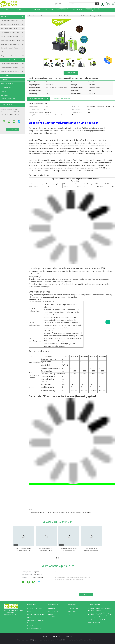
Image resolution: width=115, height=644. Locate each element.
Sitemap (44, 636)
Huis (7, 10)
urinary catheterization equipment (81, 513)
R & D (70, 614)
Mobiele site (70, 636)
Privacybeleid (56, 636)
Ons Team (52, 617)
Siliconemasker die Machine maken (12, 68)
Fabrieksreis (49, 10)
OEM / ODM (72, 611)
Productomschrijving (62, 99)
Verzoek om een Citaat (92, 10)
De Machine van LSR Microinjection (12, 48)
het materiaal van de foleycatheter (59, 513)
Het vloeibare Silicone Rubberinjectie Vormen (13, 32)
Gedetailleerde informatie (39, 99)
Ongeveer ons (35, 10)
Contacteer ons (77, 10)
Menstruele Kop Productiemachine (12, 64)
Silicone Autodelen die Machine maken (13, 72)
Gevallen (4, 95)
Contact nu (71, 73)
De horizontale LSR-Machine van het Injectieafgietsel (13, 36)
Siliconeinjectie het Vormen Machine (12, 28)
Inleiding (52, 609)
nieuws (3, 91)
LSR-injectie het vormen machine (12, 21)
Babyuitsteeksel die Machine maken (12, 56)
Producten (21, 10)
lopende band (73, 609)
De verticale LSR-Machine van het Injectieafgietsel (13, 40)
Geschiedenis (53, 611)
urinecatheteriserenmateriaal (38, 513)
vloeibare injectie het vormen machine (12, 25)
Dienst (51, 614)
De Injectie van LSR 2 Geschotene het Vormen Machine (13, 44)
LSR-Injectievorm (12, 52)
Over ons (4, 76)
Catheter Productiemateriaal (12, 60)
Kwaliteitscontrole (63, 10)
